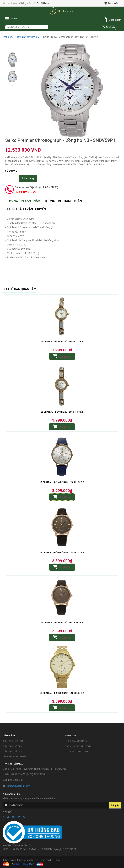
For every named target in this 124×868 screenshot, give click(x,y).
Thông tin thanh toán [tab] (63, 201)
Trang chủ (8, 37)
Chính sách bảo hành (13, 741)
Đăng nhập (26, 3)
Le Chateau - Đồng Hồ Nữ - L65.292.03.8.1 (62, 623)
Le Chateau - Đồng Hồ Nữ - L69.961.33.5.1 (62, 342)
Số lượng (11, 171)
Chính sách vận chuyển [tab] (27, 209)
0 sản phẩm (115, 20)
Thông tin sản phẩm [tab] (24, 201)
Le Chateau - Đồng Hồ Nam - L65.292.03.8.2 (62, 553)
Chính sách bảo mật (13, 751)
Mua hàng (28, 178)
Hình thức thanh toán (76, 751)
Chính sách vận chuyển (14, 757)
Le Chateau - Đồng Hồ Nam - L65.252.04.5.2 (62, 693)
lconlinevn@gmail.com (18, 786)
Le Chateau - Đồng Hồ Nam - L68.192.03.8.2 (62, 482)
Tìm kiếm (109, 27)
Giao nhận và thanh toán (78, 746)
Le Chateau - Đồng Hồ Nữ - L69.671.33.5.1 (62, 412)
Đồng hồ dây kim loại (28, 37)
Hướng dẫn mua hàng (76, 741)
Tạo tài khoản (43, 3)
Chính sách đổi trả (12, 746)
